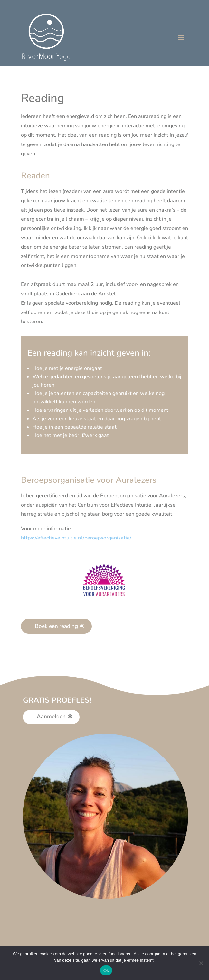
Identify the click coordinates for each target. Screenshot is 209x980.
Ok (106, 970)
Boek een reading (56, 626)
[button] (76, 538)
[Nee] (201, 963)
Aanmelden (51, 716)
